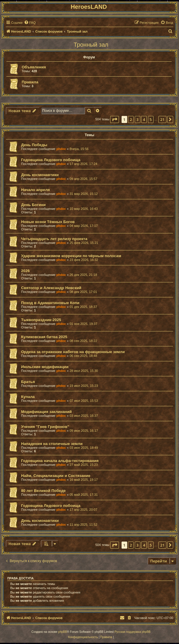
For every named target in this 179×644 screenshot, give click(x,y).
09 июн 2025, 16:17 (84, 431)
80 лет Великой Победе (43, 491)
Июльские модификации (45, 367)
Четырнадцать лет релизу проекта (54, 239)
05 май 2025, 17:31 (83, 495)
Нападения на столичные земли (52, 444)
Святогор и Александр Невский (51, 288)
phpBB (63, 632)
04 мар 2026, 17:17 (83, 226)
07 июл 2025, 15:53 (84, 401)
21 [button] (162, 119)
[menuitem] (30, 23)
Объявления (34, 67)
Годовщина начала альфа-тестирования (60, 461)
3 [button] (138, 119)
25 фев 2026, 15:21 (84, 243)
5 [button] (151, 119)
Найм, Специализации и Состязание (56, 476)
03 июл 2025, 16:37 (84, 416)
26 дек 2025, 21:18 (83, 275)
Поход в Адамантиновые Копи (50, 303)
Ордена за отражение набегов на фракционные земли (73, 352)
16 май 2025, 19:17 (83, 480)
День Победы (34, 145)
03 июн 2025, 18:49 (84, 448)
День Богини (33, 205)
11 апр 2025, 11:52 (83, 525)
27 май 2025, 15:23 (83, 465)
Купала (28, 397)
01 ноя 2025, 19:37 (83, 324)
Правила (30, 82)
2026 (25, 271)
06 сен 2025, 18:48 (83, 356)
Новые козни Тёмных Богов (48, 222)
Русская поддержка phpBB (133, 632)
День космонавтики (40, 175)
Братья (28, 382)
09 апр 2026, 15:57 (83, 179)
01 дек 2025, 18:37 (83, 307)
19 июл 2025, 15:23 (84, 386)
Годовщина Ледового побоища (51, 160)
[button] (115, 119)
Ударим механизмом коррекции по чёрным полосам (71, 256)
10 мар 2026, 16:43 (83, 209)
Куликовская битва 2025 (44, 337)
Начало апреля (35, 190)
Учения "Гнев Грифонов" (45, 427)
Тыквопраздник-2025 (41, 320)
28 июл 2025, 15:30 (84, 371)
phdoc (61, 149)
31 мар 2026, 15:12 (83, 194)
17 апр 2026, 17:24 (83, 164)
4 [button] (144, 119)
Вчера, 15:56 (79, 149)
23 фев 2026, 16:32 (84, 260)
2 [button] (131, 119)
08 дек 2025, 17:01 (83, 292)
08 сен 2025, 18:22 (83, 341)
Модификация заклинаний (46, 412)
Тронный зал (91, 45)
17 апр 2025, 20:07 (83, 510)
